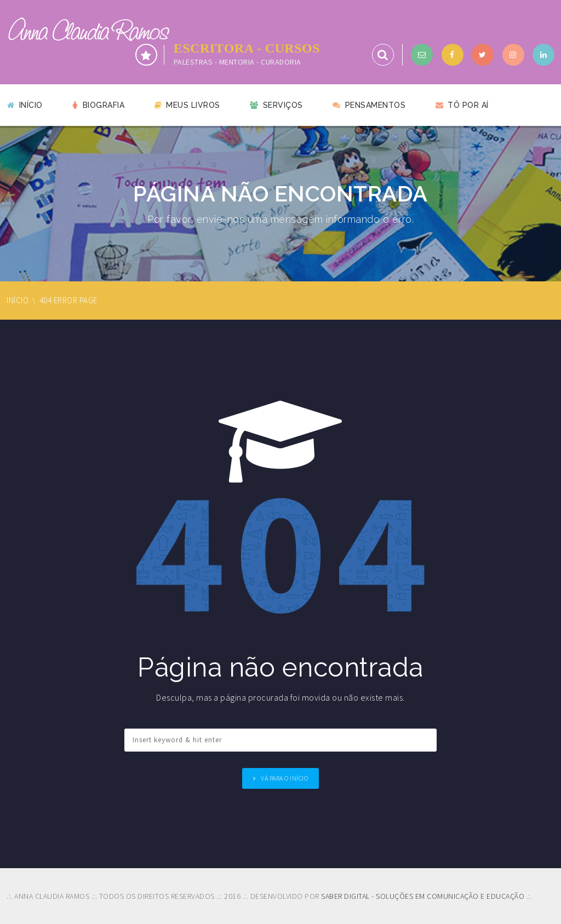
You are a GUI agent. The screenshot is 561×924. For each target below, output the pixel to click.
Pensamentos (369, 105)
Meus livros (187, 105)
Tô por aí (462, 105)
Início (25, 105)
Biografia (98, 105)
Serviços (276, 105)
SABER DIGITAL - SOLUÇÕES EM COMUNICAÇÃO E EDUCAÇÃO (423, 896)
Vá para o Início (284, 778)
